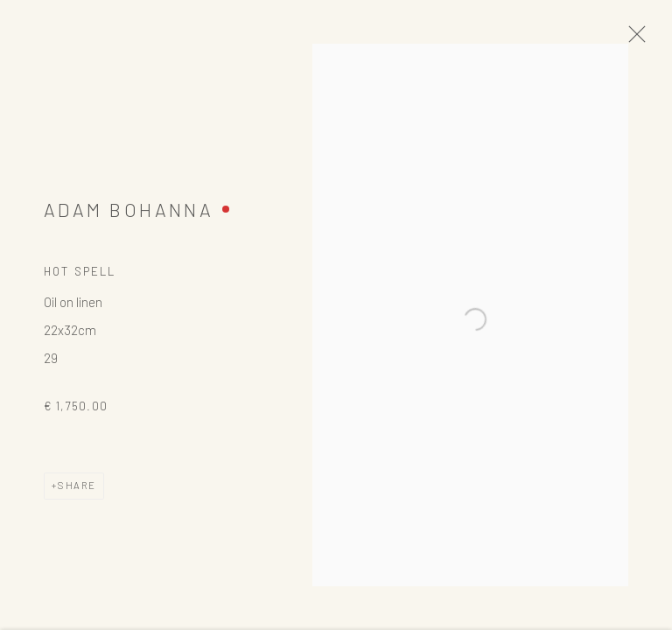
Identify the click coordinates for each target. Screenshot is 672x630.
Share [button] (77, 493)
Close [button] (647, 39)
